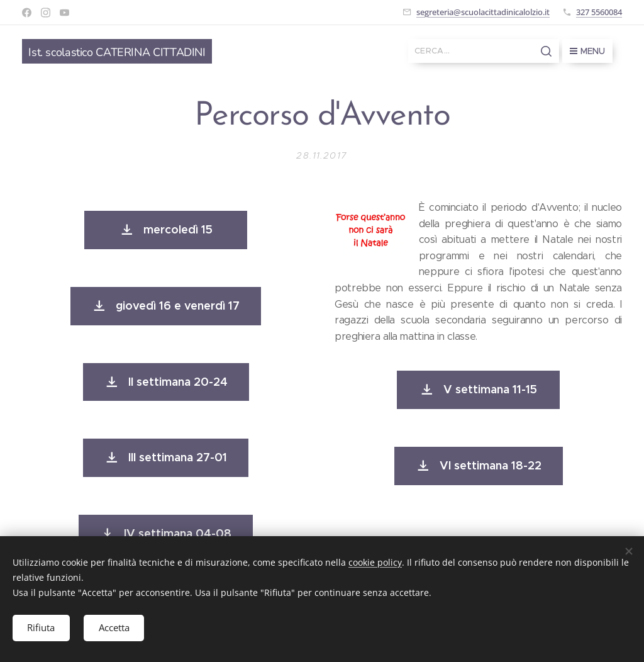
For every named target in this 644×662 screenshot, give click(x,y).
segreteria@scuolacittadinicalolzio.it (483, 12)
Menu (587, 51)
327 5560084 (599, 12)
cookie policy (375, 562)
